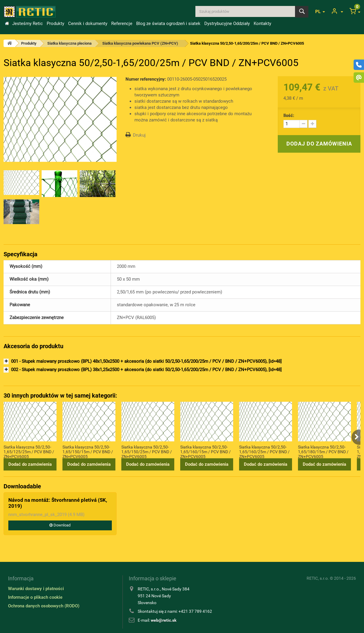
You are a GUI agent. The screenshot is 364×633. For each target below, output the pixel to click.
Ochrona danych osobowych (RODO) (44, 606)
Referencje (122, 24)
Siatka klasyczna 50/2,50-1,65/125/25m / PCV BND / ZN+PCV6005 (29, 451)
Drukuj (139, 135)
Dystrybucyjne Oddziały (227, 24)
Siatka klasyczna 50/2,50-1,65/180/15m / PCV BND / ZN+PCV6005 (323, 451)
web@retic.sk (164, 620)
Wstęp (7, 24)
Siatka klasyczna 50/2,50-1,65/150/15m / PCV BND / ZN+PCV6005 (88, 451)
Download (60, 525)
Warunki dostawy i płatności (36, 589)
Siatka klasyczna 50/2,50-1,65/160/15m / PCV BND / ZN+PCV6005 (205, 451)
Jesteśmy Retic (28, 24)
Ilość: (289, 115)
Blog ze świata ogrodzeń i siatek (168, 24)
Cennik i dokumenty (88, 24)
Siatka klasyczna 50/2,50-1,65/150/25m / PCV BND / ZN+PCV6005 (147, 451)
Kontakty (262, 24)
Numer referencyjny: (146, 79)
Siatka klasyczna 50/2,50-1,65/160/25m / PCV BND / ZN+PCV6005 (264, 451)
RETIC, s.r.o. (318, 578)
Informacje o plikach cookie (35, 597)
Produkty (55, 24)
